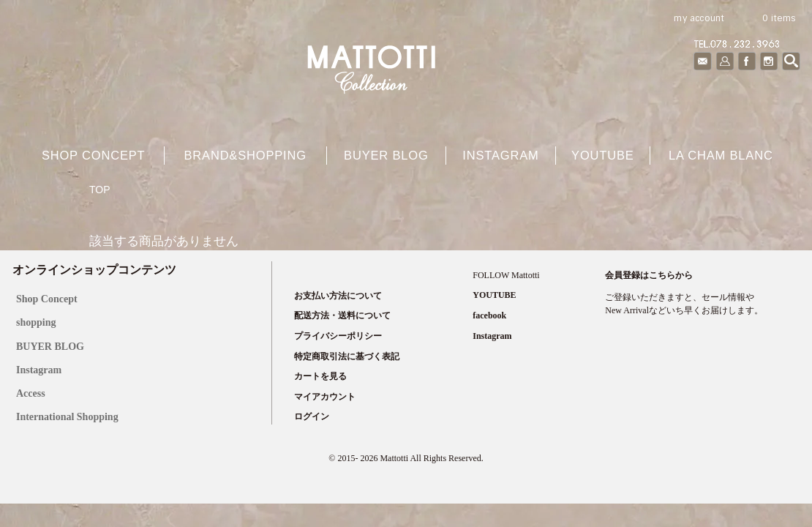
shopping (36, 322)
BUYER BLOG (50, 347)
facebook (489, 315)
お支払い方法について (338, 296)
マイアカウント (325, 397)
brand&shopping (245, 155)
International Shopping (67, 417)
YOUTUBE (603, 155)
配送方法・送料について (342, 315)
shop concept (94, 155)
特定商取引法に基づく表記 (347, 356)
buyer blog (386, 155)
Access (31, 393)
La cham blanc (721, 155)
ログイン (312, 416)
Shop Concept (47, 299)
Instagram (500, 155)
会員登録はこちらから (649, 275)
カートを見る (320, 376)
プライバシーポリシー (338, 336)
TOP (100, 190)
